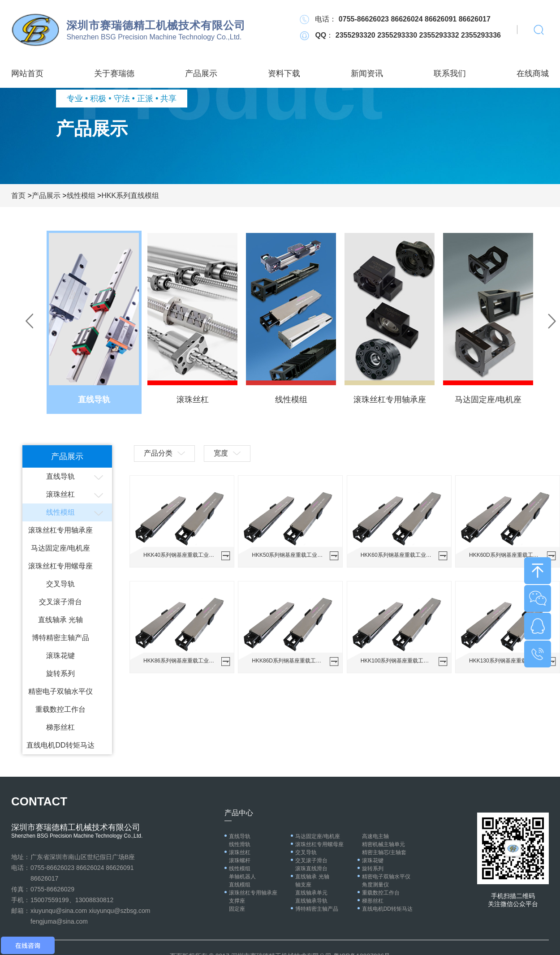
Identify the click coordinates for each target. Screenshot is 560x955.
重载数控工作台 (60, 709)
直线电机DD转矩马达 (60, 745)
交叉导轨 (60, 584)
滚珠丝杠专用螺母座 (60, 566)
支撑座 (237, 901)
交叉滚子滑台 (60, 602)
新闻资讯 (367, 73)
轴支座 (303, 885)
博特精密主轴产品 (60, 638)
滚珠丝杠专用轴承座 (60, 530)
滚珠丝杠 (60, 494)
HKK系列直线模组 (130, 196)
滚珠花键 (60, 656)
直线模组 (240, 885)
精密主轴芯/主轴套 (384, 852)
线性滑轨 (240, 844)
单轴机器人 (242, 877)
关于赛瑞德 (114, 73)
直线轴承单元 (311, 893)
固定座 (237, 909)
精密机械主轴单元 (383, 844)
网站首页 (27, 73)
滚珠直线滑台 (311, 869)
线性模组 (81, 196)
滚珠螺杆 (240, 860)
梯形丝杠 (60, 727)
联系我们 (450, 73)
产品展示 (201, 73)
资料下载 (284, 73)
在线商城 (533, 73)
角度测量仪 (375, 885)
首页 (18, 196)
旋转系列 (60, 673)
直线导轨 (60, 476)
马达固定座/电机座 (60, 548)
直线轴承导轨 (311, 901)
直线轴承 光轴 (60, 620)
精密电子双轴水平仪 (60, 691)
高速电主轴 (375, 836)
